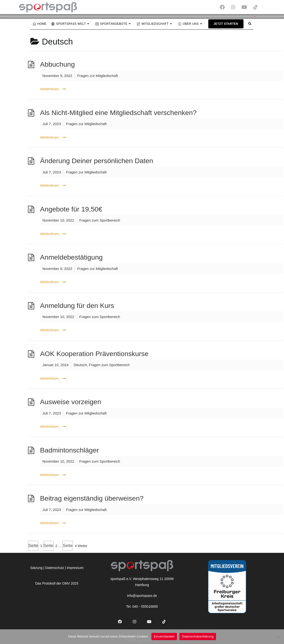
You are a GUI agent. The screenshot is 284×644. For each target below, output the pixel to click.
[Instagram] (135, 621)
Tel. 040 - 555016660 (142, 606)
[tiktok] (164, 621)
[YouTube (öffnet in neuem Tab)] (246, 7)
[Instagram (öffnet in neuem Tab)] (235, 7)
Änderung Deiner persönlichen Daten (97, 160)
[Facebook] (120, 621)
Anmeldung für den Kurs (77, 305)
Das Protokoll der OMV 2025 (57, 583)
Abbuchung (57, 64)
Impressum (75, 567)
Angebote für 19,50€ (71, 208)
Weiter (82, 545)
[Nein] (278, 637)
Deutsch (80, 364)
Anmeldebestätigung (71, 257)
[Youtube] (149, 621)
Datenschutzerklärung (198, 636)
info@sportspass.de (142, 595)
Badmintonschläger (69, 449)
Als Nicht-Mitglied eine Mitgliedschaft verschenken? (118, 112)
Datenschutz (55, 567)
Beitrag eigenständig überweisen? (92, 498)
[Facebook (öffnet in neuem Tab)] (224, 7)
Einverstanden (164, 636)
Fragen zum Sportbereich (100, 220)
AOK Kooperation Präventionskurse (94, 353)
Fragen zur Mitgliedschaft (97, 75)
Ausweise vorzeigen (71, 401)
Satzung (36, 567)
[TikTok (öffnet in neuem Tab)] (255, 7)
